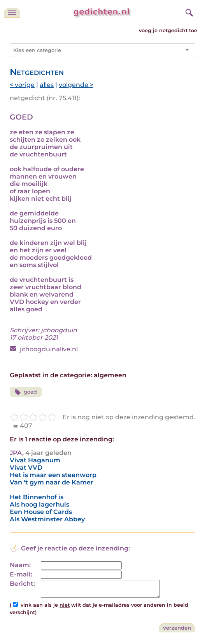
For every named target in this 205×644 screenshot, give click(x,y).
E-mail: (21, 574)
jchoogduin (59, 330)
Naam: (20, 565)
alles (47, 85)
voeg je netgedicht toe (168, 30)
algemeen (110, 375)
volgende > (76, 85)
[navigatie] (12, 13)
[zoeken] (188, 12)
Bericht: (22, 584)
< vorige (22, 85)
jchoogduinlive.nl (49, 349)
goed (26, 392)
